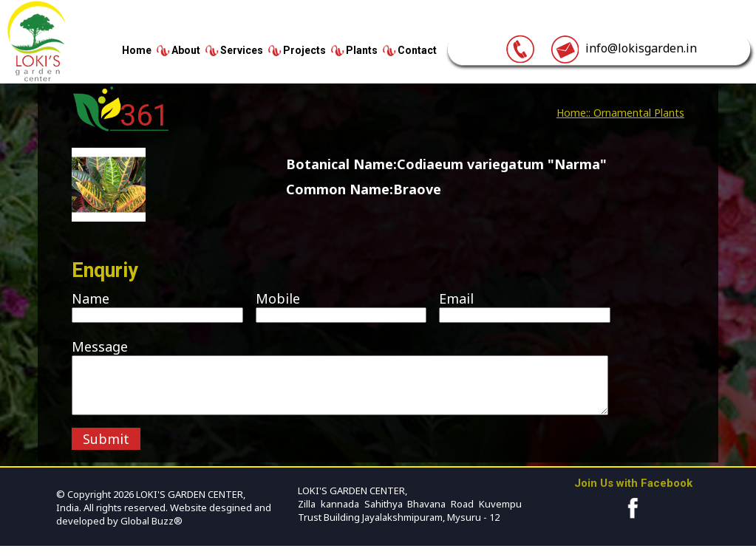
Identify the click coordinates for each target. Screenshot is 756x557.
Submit (106, 450)
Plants (362, 50)
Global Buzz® (150, 532)
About (186, 50)
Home (137, 50)
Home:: (573, 113)
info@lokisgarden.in (623, 48)
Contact (417, 50)
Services (242, 50)
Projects (304, 50)
